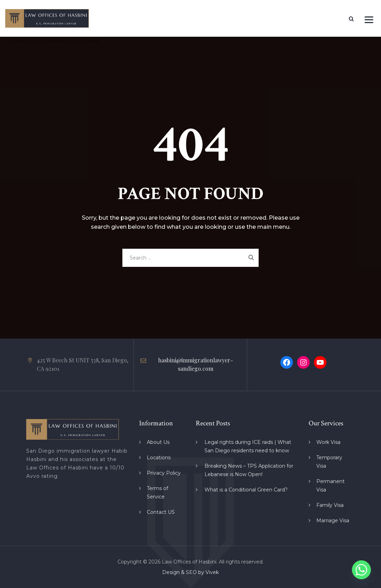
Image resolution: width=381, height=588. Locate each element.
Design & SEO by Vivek (190, 572)
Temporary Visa (329, 462)
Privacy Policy (164, 473)
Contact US (161, 512)
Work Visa (328, 442)
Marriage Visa (333, 520)
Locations (159, 458)
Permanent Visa (330, 486)
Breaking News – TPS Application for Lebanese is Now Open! (249, 470)
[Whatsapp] (361, 570)
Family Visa (330, 505)
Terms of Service (157, 493)
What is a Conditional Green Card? (246, 490)
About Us (158, 442)
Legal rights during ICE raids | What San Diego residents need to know (248, 446)
